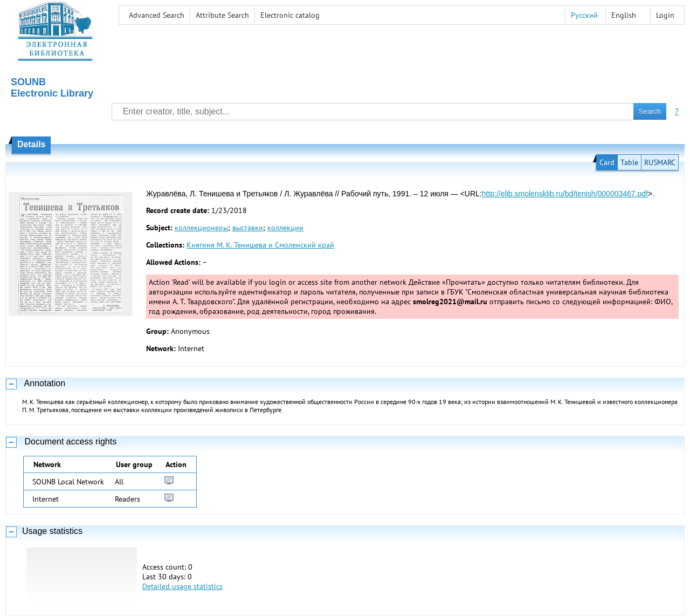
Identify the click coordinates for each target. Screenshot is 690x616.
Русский (584, 15)
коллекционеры (201, 228)
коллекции (285, 228)
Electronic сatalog (290, 15)
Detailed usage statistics (182, 586)
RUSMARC (660, 162)
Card (607, 162)
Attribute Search (222, 15)
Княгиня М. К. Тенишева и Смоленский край (260, 245)
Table (629, 162)
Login (665, 15)
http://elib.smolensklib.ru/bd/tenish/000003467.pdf (565, 194)
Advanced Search (157, 15)
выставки (248, 228)
